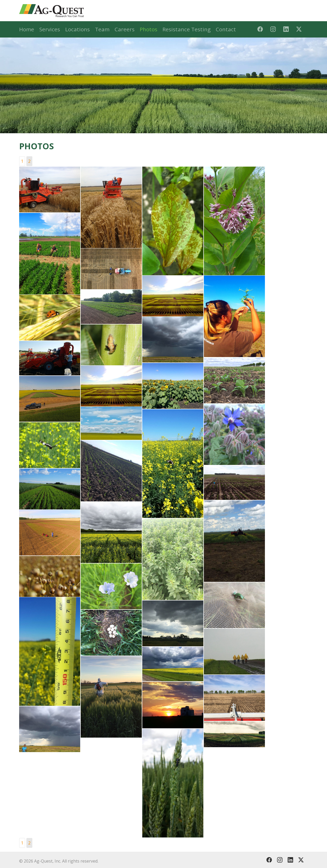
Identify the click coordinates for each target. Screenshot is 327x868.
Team (102, 29)
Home (27, 29)
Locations (77, 29)
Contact (226, 29)
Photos (148, 29)
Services (50, 29)
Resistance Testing (187, 29)
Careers (125, 29)
